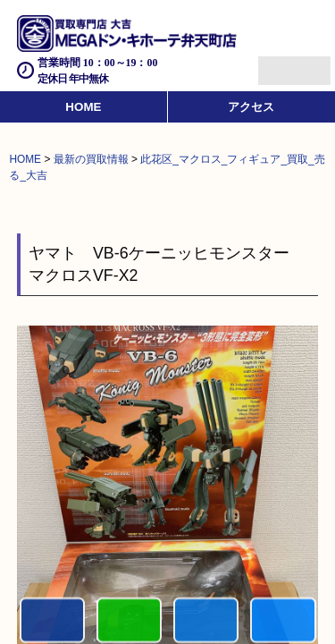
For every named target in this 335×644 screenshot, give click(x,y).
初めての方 (129, 621)
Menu (275, 63)
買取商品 (206, 621)
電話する (52, 621)
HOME (83, 107)
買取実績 (283, 621)
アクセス (251, 107)
